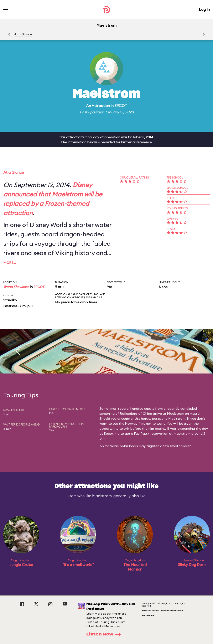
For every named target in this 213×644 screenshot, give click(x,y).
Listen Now (105, 634)
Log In (204, 9)
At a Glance (23, 34)
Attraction (101, 106)
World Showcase (16, 287)
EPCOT (121, 106)
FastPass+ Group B (18, 306)
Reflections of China (136, 413)
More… (10, 263)
